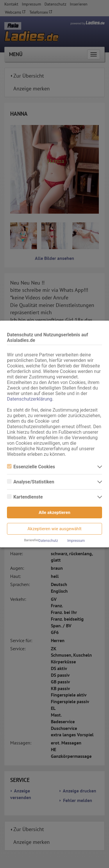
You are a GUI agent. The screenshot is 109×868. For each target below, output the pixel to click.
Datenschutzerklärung (30, 399)
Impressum (76, 541)
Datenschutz (48, 541)
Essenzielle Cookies (31, 467)
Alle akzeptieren (54, 512)
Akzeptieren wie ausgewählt (55, 529)
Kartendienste (25, 497)
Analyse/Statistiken (31, 482)
